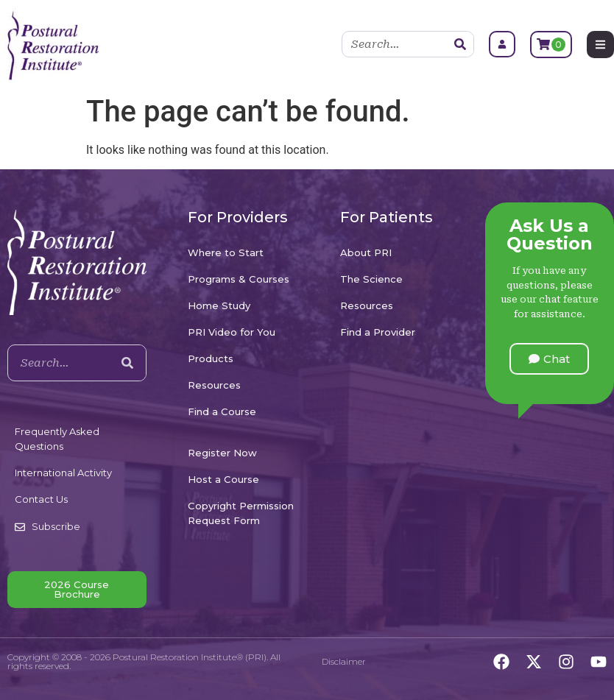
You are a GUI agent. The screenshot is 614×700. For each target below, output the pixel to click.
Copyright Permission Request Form (241, 513)
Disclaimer (344, 661)
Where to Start (226, 252)
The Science (371, 279)
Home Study (219, 305)
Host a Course (223, 479)
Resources (214, 385)
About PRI (366, 252)
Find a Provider (378, 332)
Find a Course (222, 411)
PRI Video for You (232, 332)
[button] (549, 359)
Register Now (222, 453)
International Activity (63, 473)
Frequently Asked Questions (57, 439)
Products (211, 358)
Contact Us (41, 499)
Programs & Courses (239, 279)
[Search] (460, 44)
